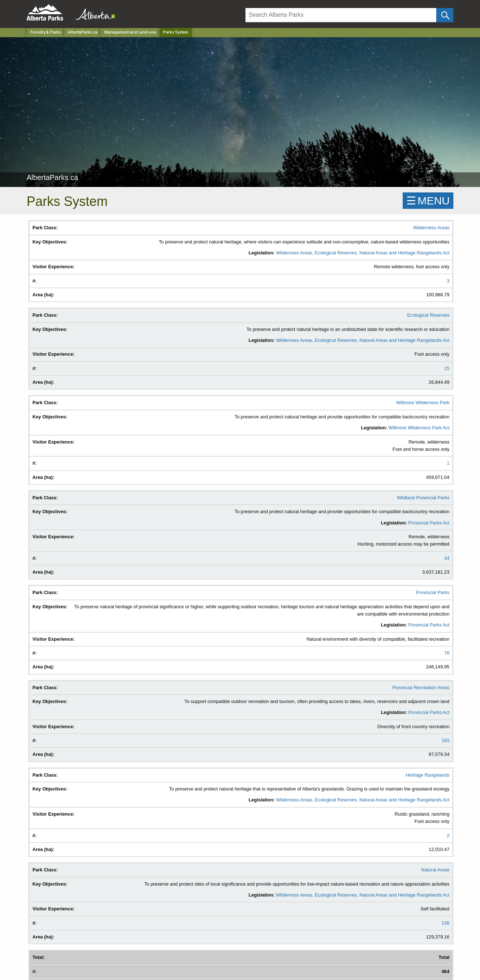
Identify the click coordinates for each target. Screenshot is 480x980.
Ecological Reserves (429, 315)
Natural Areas (435, 870)
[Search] (341, 15)
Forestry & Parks (46, 32)
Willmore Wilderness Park (423, 403)
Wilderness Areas (431, 228)
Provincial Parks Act (429, 523)
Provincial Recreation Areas (421, 688)
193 (446, 740)
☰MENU (428, 201)
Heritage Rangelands (427, 775)
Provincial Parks (433, 592)
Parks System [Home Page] (176, 32)
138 (446, 923)
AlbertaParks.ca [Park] (83, 32)
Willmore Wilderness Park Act (419, 428)
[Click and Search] (445, 15)
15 (447, 368)
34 (447, 558)
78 (447, 653)
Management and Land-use (130, 32)
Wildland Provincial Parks (423, 498)
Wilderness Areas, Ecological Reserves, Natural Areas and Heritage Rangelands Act (363, 253)
